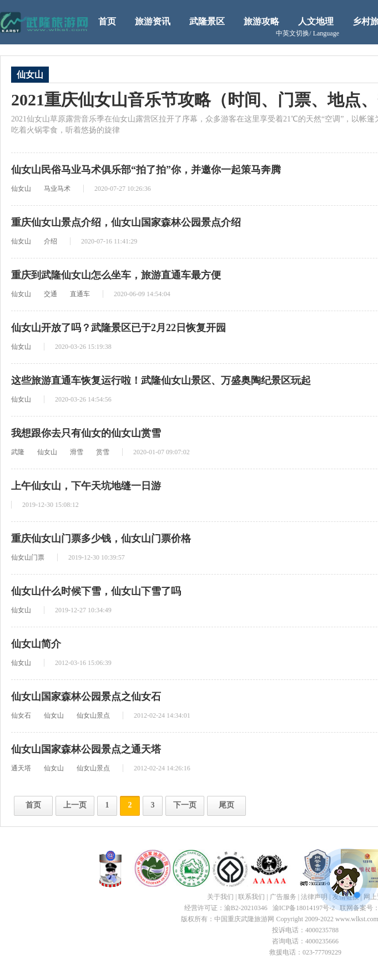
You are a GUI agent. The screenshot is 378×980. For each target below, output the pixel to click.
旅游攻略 (261, 21)
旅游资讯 (153, 21)
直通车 (80, 294)
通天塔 (21, 768)
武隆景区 (207, 21)
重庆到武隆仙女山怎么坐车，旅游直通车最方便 (116, 275)
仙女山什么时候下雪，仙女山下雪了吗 (96, 591)
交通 (51, 294)
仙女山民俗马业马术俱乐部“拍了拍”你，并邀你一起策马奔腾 (146, 170)
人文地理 (316, 21)
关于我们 (220, 897)
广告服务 (283, 897)
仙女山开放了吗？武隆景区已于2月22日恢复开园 (119, 328)
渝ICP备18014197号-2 (304, 908)
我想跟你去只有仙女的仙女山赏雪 (86, 433)
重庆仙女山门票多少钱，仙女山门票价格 (101, 539)
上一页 (75, 805)
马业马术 (57, 189)
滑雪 (77, 452)
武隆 (18, 452)
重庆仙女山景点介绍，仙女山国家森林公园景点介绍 (126, 222)
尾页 (226, 805)
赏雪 (103, 452)
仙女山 (21, 189)
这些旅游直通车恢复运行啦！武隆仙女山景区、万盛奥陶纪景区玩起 (161, 380)
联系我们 (251, 897)
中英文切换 (308, 33)
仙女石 (21, 715)
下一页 (185, 805)
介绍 (51, 241)
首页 (107, 21)
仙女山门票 (28, 557)
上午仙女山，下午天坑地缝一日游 (86, 486)
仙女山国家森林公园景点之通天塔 (86, 749)
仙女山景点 (93, 715)
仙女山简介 (36, 644)
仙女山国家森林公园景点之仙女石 (86, 697)
